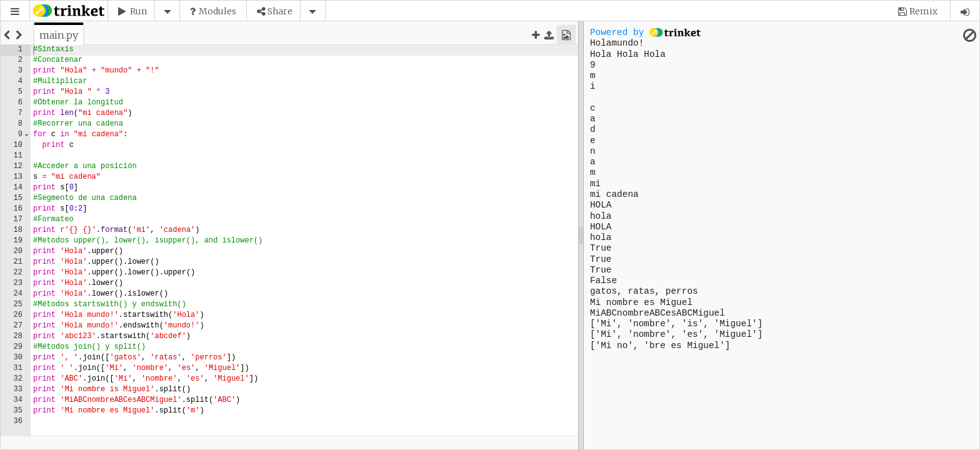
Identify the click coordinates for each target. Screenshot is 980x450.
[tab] (59, 35)
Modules (217, 11)
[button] (15, 12)
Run (138, 11)
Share (280, 11)
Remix (923, 11)
